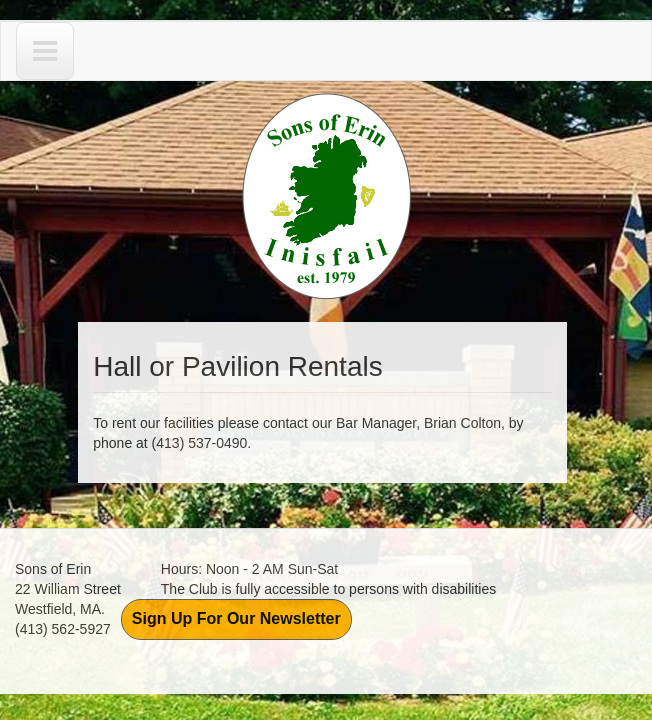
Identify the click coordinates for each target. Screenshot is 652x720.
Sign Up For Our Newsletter (236, 618)
